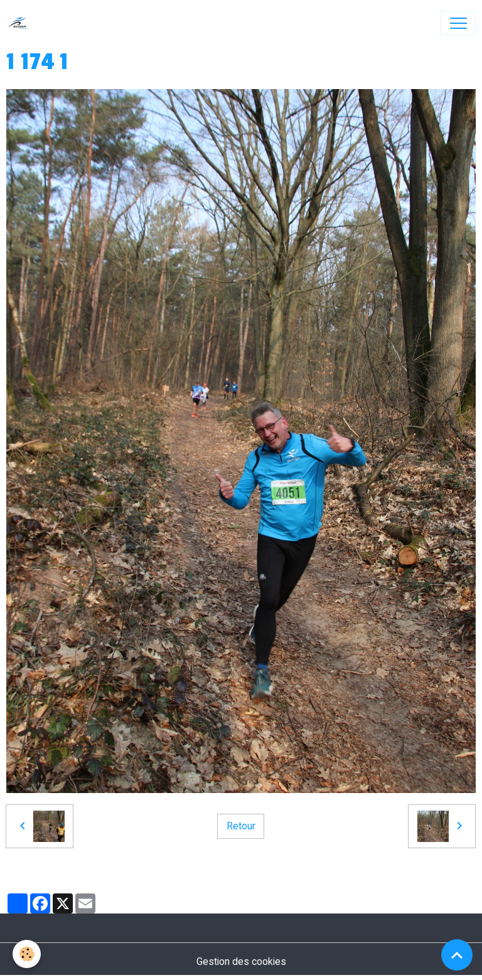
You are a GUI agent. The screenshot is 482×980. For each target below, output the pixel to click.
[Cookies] (27, 954)
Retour (241, 826)
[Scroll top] (457, 955)
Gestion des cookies (241, 961)
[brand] (21, 23)
